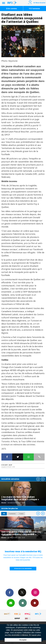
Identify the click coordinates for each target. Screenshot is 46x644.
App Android (35, 603)
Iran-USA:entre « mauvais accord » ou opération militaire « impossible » (21, 533)
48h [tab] (4, 514)
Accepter (23, 640)
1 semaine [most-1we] (12, 514)
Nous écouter (41, 3)
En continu (12, 9)
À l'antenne (34, 9)
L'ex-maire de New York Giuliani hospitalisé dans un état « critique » (20, 498)
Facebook (10, 593)
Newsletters (11, 603)
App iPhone (23, 603)
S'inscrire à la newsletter (23, 569)
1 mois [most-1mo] (21, 514)
